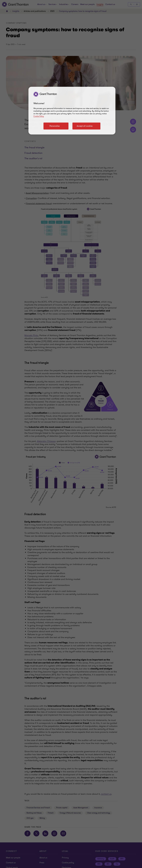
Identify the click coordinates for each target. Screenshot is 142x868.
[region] (72, 111)
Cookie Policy (39, 116)
